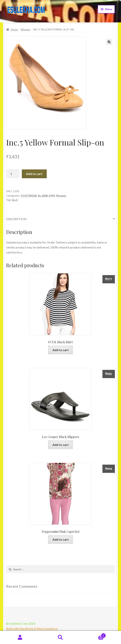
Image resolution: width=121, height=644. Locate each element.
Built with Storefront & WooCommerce (32, 628)
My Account (20, 637)
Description (16, 219)
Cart (93, 635)
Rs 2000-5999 (46, 196)
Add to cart (34, 174)
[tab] (60, 219)
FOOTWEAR (29, 196)
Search (61, 637)
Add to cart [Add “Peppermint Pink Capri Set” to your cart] (61, 539)
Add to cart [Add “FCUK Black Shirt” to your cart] (61, 350)
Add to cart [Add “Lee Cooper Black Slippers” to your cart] (61, 445)
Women (25, 29)
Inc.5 (15, 200)
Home (14, 29)
